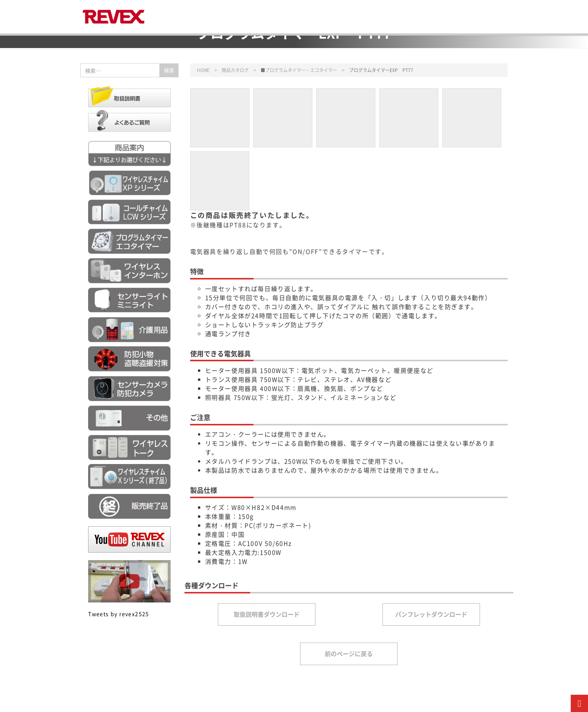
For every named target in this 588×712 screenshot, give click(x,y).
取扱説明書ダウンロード (267, 614)
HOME (203, 70)
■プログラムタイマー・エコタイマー (299, 70)
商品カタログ (235, 70)
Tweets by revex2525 (119, 614)
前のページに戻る (349, 653)
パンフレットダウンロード (431, 614)
